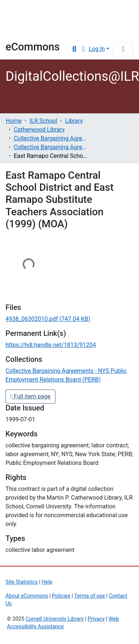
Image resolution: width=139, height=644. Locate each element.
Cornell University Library (55, 619)
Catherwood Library (39, 130)
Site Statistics (22, 582)
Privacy (96, 619)
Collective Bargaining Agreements (50, 138)
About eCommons (27, 596)
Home (14, 121)
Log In (97, 49)
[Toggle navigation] (123, 49)
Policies (61, 596)
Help (47, 582)
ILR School (43, 121)
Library (28, 31)
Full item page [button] (30, 396)
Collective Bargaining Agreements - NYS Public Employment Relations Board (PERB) (50, 147)
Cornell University (42, 11)
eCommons (33, 47)
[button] (83, 49)
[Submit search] (74, 49)
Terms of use (89, 596)
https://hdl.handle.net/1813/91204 (51, 345)
